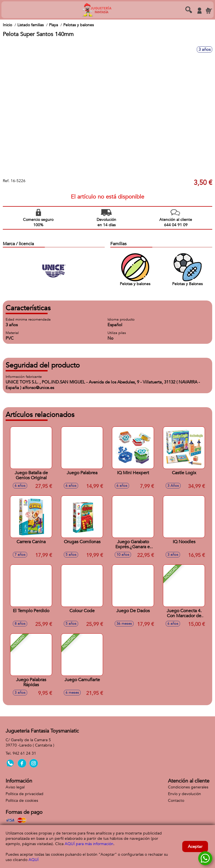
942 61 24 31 (24, 753)
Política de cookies (22, 801)
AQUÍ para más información (89, 844)
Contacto (176, 801)
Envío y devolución (184, 794)
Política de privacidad (24, 794)
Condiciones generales (188, 787)
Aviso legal (15, 787)
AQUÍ (34, 860)
